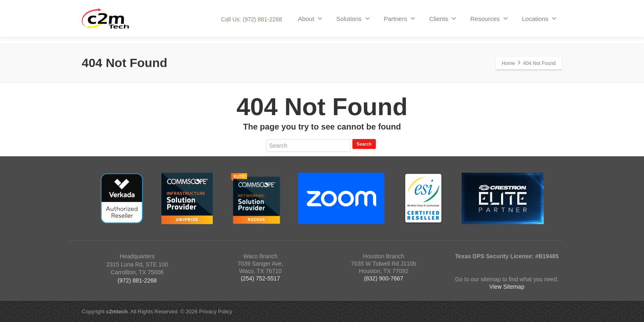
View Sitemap (507, 287)
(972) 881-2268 (137, 280)
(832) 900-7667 (384, 278)
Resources (489, 19)
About (310, 19)
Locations (539, 19)
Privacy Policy (216, 312)
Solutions (353, 19)
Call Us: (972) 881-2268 (252, 19)
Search (364, 144)
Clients (443, 19)
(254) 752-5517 (260, 278)
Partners (400, 19)
